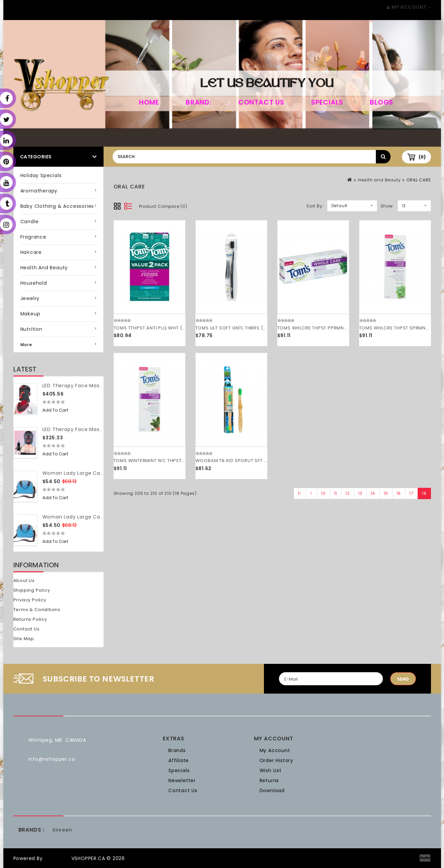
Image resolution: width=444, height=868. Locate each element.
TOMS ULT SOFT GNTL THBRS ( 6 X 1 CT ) (241, 328)
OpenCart (57, 858)
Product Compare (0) (163, 206)
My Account (275, 750)
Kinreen (62, 830)
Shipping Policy (32, 590)
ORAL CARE (419, 180)
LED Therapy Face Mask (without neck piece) (101, 429)
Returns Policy (30, 619)
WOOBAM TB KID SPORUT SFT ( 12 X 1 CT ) (243, 461)
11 (336, 493)
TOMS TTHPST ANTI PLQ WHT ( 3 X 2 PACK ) (163, 328)
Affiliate (179, 760)
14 (373, 493)
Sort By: (315, 206)
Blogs (382, 102)
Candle (30, 222)
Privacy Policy (30, 600)
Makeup (30, 314)
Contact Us (261, 102)
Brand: (199, 102)
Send (403, 679)
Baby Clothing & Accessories (57, 206)
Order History (276, 760)
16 (399, 493)
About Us (24, 581)
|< (300, 493)
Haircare (31, 252)
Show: (387, 206)
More (26, 345)
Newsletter (182, 780)
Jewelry (30, 298)
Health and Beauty (44, 268)
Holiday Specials (41, 175)
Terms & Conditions (37, 610)
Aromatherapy (39, 191)
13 (360, 493)
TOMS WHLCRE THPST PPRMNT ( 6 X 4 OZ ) (326, 328)
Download (272, 790)
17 (411, 493)
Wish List (271, 770)
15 (386, 493)
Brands (177, 750)
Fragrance (33, 237)
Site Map (24, 639)
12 (348, 493)
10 (323, 493)
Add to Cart (55, 410)
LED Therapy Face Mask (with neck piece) (96, 386)
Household (34, 283)
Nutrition (31, 329)
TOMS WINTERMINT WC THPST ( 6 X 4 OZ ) (162, 461)
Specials (327, 102)
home (149, 102)
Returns (269, 780)
